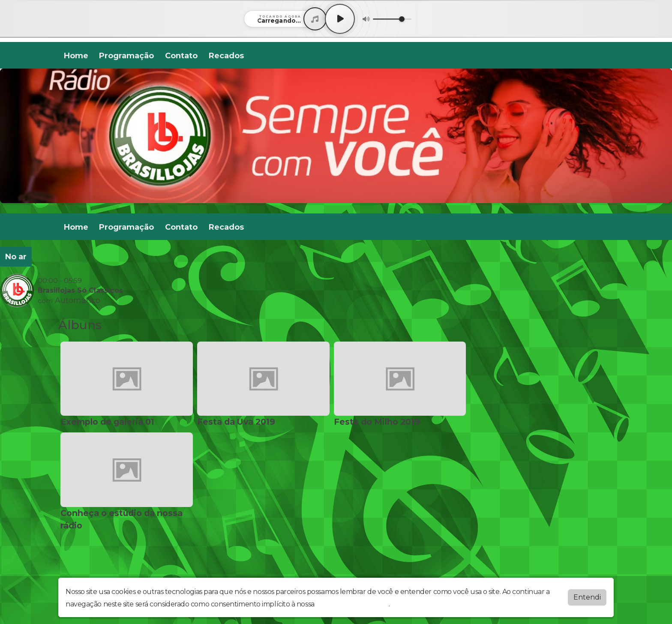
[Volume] (392, 19)
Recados (226, 56)
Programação (126, 56)
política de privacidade (352, 604)
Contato (181, 56)
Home (76, 56)
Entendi (587, 597)
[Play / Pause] (340, 19)
